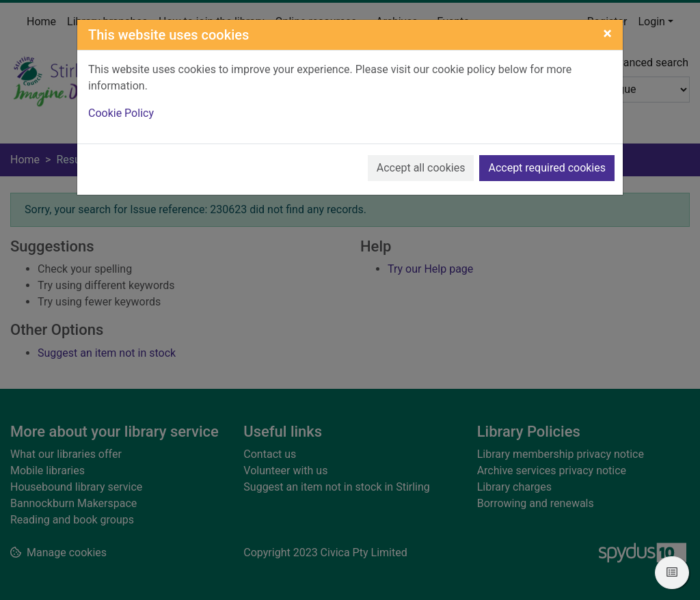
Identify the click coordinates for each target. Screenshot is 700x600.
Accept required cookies (547, 168)
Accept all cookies (421, 168)
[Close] (607, 33)
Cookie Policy (121, 113)
